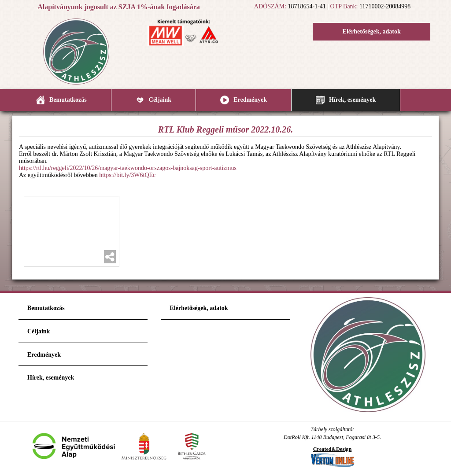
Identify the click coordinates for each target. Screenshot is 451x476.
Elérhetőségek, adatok (372, 31)
